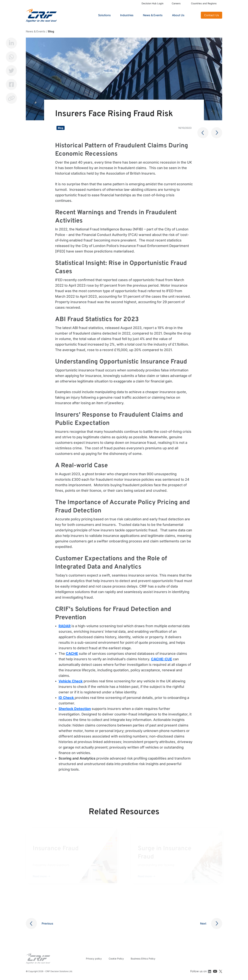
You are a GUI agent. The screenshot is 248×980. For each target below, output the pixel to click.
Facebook (11, 84)
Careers (176, 3)
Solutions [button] (104, 15)
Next (203, 923)
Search (194, 15)
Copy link (11, 98)
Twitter (11, 71)
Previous (47, 923)
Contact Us (211, 15)
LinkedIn (11, 43)
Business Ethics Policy (143, 959)
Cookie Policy (116, 959)
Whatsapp (11, 57)
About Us (178, 15)
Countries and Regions (204, 3)
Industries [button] (127, 15)
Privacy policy (94, 959)
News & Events (153, 15)
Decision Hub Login (153, 3)
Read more (40, 876)
